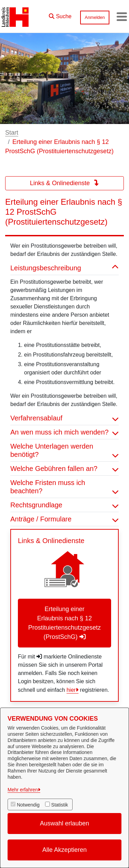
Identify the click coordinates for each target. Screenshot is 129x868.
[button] (60, 15)
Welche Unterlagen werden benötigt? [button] (64, 450)
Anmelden (95, 17)
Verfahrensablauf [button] (64, 418)
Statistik (60, 805)
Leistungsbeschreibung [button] (64, 268)
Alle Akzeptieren (64, 850)
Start (12, 133)
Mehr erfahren (23, 790)
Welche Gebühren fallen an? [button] (64, 469)
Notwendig (28, 805)
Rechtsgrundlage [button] (64, 505)
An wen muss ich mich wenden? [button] (64, 432)
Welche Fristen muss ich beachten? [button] (64, 487)
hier (71, 690)
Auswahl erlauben (64, 823)
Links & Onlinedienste (64, 183)
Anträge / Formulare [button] (64, 519)
